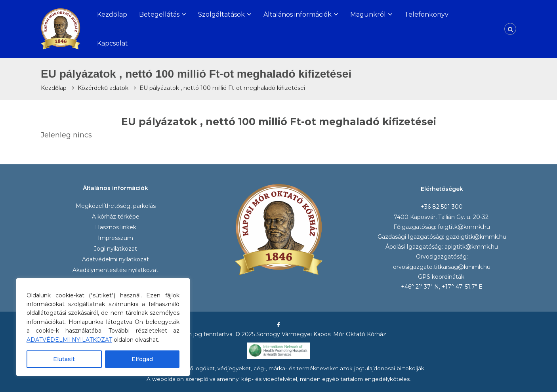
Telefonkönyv (426, 14)
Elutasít (64, 359)
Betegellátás (159, 14)
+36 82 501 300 (442, 207)
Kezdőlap (112, 14)
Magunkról (368, 14)
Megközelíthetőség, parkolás (116, 206)
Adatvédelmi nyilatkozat (115, 259)
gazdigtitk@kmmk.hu (476, 237)
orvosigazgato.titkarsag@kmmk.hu (442, 267)
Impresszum (115, 238)
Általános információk (298, 14)
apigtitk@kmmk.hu (471, 247)
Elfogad (142, 359)
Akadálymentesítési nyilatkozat (115, 270)
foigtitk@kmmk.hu (464, 227)
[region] (103, 327)
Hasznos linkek (116, 227)
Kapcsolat (113, 43)
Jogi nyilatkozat (115, 249)
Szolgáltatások (221, 14)
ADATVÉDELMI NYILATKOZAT (69, 340)
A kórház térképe (116, 217)
